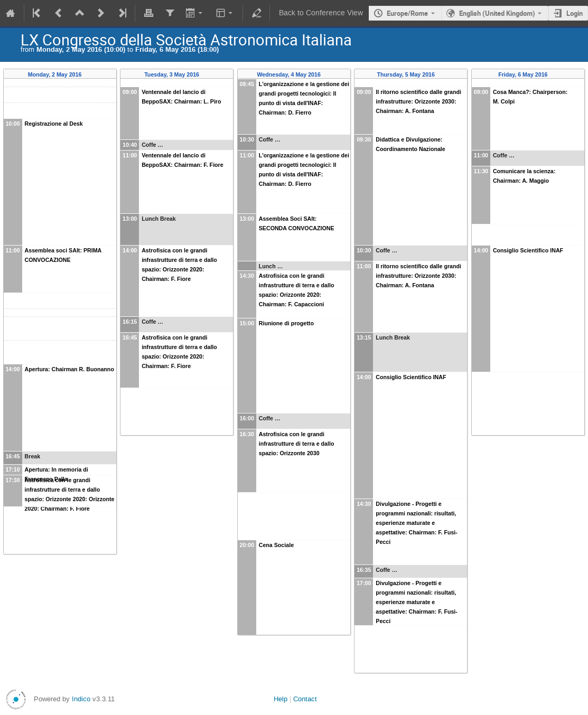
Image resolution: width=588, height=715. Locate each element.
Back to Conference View (321, 13)
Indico (81, 699)
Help (281, 699)
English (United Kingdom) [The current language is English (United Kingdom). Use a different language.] (497, 13)
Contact (305, 699)
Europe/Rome (407, 13)
